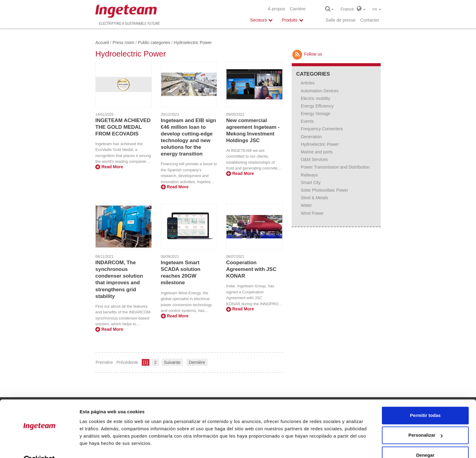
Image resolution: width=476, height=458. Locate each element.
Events (307, 121)
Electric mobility (316, 98)
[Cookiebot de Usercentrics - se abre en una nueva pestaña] (39, 446)
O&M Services (314, 159)
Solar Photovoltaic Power (325, 190)
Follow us (307, 54)
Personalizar (425, 421)
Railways (309, 175)
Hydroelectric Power (320, 144)
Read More (109, 167)
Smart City (311, 183)
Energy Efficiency (317, 106)
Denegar (425, 441)
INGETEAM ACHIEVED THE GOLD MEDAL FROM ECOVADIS (123, 127)
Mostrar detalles (97, 446)
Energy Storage (316, 114)
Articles (308, 83)
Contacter (370, 20)
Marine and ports (317, 152)
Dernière (197, 362)
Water (306, 205)
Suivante (172, 362)
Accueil (102, 43)
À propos (277, 9)
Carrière (298, 9)
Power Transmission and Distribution (335, 167)
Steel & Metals (314, 198)
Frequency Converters (322, 129)
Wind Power (312, 213)
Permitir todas (425, 401)
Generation (311, 137)
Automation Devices (320, 91)
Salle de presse (340, 20)
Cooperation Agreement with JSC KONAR (251, 269)
